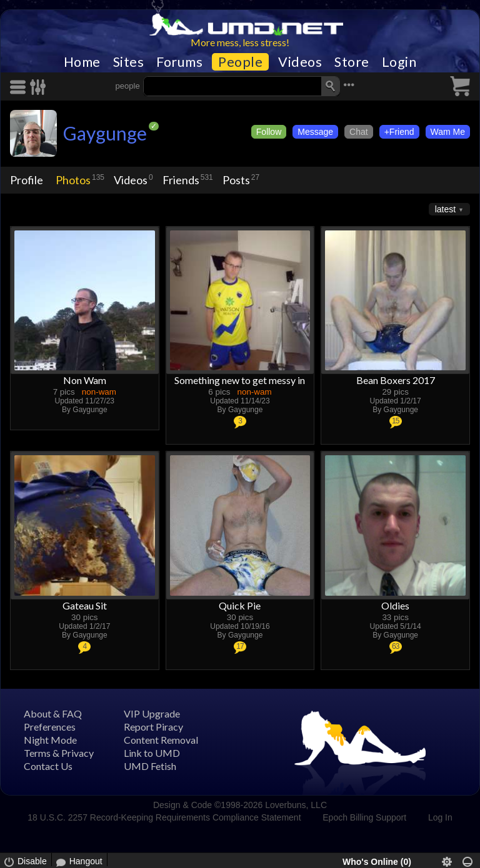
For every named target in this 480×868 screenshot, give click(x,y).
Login (399, 62)
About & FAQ (53, 713)
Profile (27, 180)
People (240, 62)
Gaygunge (105, 133)
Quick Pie (240, 605)
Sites (129, 62)
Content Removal (161, 740)
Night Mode (50, 740)
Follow (269, 132)
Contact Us (48, 766)
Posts (236, 180)
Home (82, 62)
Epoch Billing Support (364, 817)
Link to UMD (152, 753)
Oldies (395, 605)
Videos (300, 62)
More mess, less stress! (240, 42)
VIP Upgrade (152, 713)
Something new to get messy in (240, 380)
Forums (179, 62)
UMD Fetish (150, 766)
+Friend (399, 132)
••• (349, 85)
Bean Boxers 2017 (396, 380)
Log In (440, 817)
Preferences (50, 727)
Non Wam (85, 380)
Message (315, 132)
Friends (181, 180)
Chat (359, 132)
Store (352, 62)
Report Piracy (153, 727)
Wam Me (448, 132)
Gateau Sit (85, 605)
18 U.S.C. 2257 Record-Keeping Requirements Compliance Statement (164, 817)
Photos (73, 180)
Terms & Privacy (59, 753)
